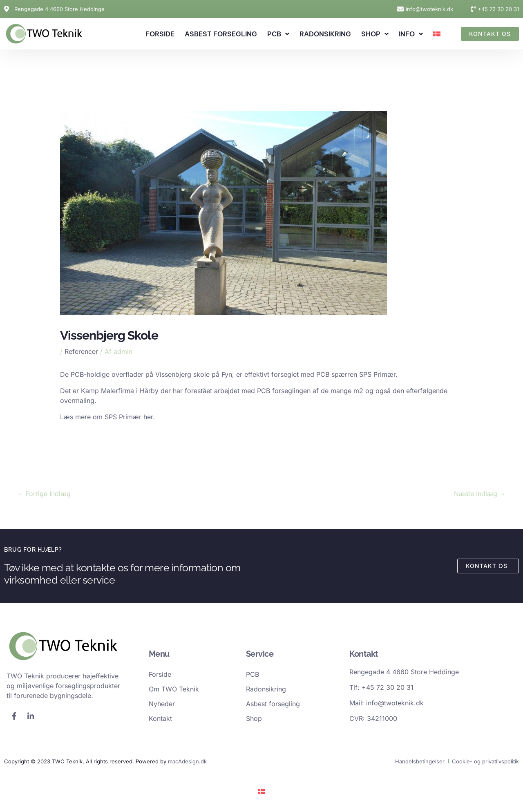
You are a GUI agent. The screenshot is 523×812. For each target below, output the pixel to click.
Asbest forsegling (221, 34)
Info (411, 34)
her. (150, 417)
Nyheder (162, 704)
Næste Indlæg (480, 494)
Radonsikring (325, 34)
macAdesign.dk (187, 761)
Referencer (81, 351)
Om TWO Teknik (174, 689)
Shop (375, 34)
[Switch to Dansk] (261, 791)
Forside (160, 34)
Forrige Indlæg (44, 494)
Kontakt (160, 718)
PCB (278, 34)
